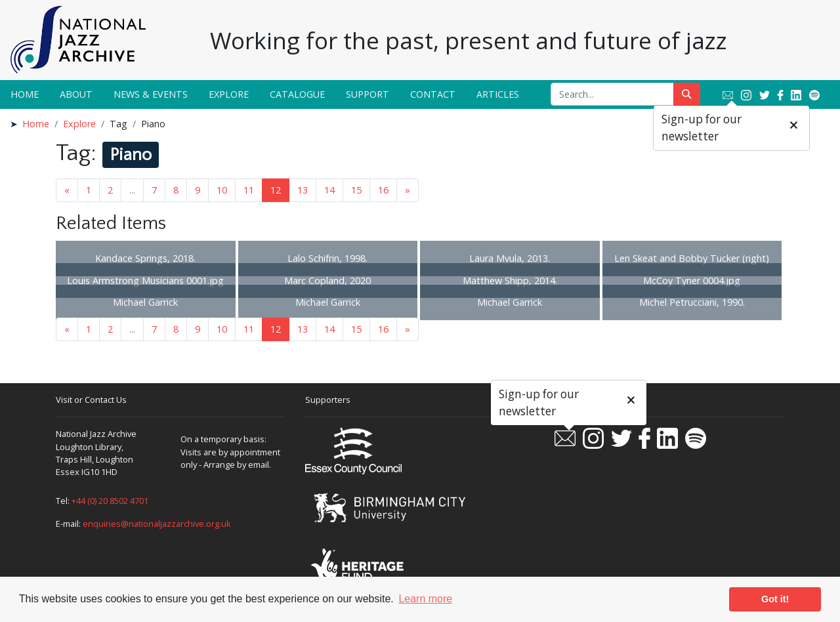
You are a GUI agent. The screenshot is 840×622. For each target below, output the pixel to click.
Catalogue (297, 94)
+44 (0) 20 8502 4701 (110, 501)
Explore (229, 94)
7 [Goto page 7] (154, 190)
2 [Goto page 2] (110, 190)
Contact (433, 94)
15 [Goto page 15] (356, 190)
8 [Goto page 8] (176, 190)
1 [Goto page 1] (89, 190)
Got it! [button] (775, 599)
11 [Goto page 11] (249, 190)
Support (367, 94)
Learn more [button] (425, 599)
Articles (498, 94)
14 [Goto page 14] (329, 190)
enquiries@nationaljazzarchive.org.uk (157, 524)
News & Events (151, 94)
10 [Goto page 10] (222, 190)
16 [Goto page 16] (383, 190)
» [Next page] (408, 190)
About (76, 94)
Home (25, 94)
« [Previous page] (67, 190)
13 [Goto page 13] (303, 190)
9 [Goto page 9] (198, 190)
